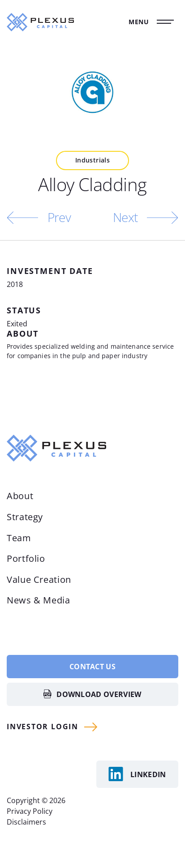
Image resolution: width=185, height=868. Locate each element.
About (20, 496)
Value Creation (39, 579)
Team (19, 538)
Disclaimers (26, 822)
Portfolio (26, 558)
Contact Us (92, 667)
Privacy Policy (30, 811)
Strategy (25, 517)
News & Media (39, 600)
